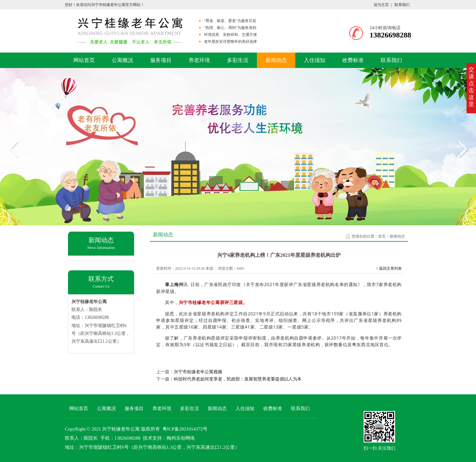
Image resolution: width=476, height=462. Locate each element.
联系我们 (402, 5)
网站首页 (84, 60)
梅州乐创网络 (181, 438)
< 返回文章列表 (389, 268)
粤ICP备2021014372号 (185, 429)
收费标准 (353, 60)
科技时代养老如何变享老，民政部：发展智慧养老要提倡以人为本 (238, 379)
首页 (382, 236)
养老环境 (199, 60)
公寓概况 (122, 60)
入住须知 (314, 60)
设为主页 (381, 5)
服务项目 (161, 60)
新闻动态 (276, 60)
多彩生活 (238, 60)
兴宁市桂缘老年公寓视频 (198, 372)
